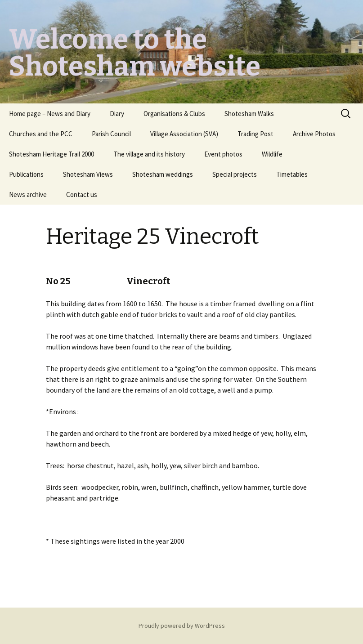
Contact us (82, 195)
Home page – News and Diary (50, 114)
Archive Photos (314, 134)
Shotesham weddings (163, 174)
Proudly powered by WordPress (182, 626)
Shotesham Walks (249, 114)
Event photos (223, 154)
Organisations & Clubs (174, 114)
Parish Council (111, 134)
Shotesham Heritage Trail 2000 (52, 154)
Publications (26, 174)
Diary (117, 114)
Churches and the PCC (41, 134)
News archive (28, 195)
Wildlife (272, 154)
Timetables (292, 174)
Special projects (235, 174)
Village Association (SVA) (184, 134)
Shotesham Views (88, 174)
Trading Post (255, 134)
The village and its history (149, 154)
